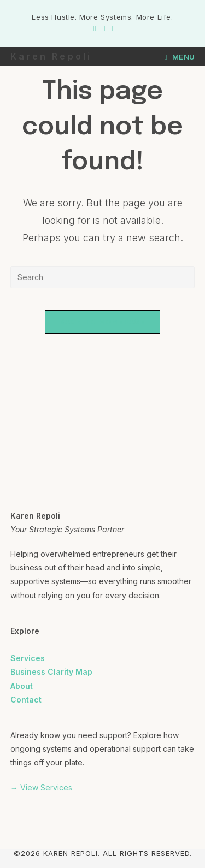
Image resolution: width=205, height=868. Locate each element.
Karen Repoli (51, 56)
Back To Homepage (102, 322)
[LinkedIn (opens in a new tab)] (112, 28)
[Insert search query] (103, 277)
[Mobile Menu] (180, 57)
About (22, 686)
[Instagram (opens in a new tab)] (104, 28)
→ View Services (41, 787)
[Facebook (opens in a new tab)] (95, 28)
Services (28, 658)
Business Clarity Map (51, 672)
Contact (26, 700)
